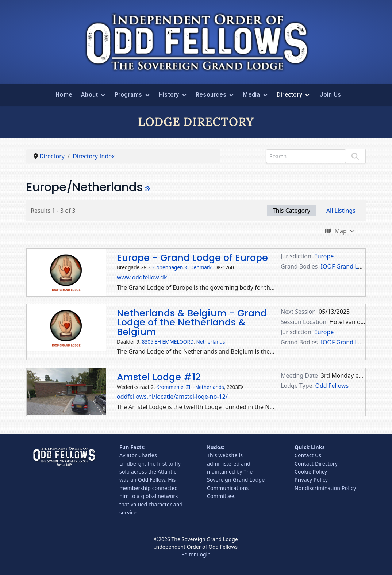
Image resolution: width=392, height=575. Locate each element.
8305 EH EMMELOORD (168, 342)
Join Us (330, 95)
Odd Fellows (332, 386)
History (169, 95)
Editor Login (196, 554)
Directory (289, 95)
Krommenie (170, 387)
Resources (211, 95)
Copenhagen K (170, 267)
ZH (189, 387)
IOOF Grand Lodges (348, 266)
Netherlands (211, 342)
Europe (324, 256)
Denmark (201, 267)
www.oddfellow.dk (142, 277)
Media (251, 95)
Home (64, 95)
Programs (128, 95)
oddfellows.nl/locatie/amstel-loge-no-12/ (172, 397)
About (89, 95)
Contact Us (308, 455)
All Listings (341, 211)
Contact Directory (316, 464)
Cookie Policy (311, 472)
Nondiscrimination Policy (325, 488)
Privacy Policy (311, 480)
